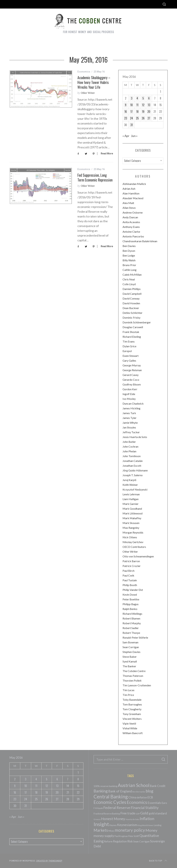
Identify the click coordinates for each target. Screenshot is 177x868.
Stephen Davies (131, 652)
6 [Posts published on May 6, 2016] (149, 98)
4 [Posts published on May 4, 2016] (137, 98)
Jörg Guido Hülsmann (135, 470)
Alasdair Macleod (133, 198)
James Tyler (130, 418)
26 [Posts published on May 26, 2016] (143, 118)
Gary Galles (129, 360)
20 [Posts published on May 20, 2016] (149, 112)
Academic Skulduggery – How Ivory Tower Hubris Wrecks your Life (94, 82)
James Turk (129, 413)
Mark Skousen (131, 523)
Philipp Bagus (131, 604)
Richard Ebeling (132, 337)
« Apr (126, 136)
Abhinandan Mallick (134, 184)
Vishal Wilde (130, 728)
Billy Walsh (129, 260)
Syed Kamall (130, 661)
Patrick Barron (131, 561)
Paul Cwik (128, 575)
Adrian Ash (129, 189)
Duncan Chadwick (133, 403)
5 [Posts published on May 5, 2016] (143, 98)
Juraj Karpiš (129, 480)
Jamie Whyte (130, 423)
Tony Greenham (132, 714)
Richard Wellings (132, 614)
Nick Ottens (130, 537)
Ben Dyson (129, 251)
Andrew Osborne (133, 212)
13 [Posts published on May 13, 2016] (149, 105)
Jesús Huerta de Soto (135, 437)
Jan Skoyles (129, 427)
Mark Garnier (131, 504)
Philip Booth (130, 585)
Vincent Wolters (132, 719)
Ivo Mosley (129, 399)
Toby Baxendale (132, 700)
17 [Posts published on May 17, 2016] (131, 112)
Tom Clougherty (132, 709)
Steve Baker (130, 657)
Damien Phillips (132, 289)
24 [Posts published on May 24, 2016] (131, 118)
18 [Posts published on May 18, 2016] (137, 112)
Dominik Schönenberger (137, 322)
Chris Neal (129, 279)
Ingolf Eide (129, 394)
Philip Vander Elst (133, 590)
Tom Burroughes (132, 704)
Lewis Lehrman (131, 494)
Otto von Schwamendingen (138, 556)
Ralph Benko (130, 609)
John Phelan (129, 451)
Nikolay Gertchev (133, 542)
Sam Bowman (130, 642)
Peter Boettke (131, 599)
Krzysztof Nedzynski (135, 489)
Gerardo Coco (131, 380)
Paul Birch (128, 571)
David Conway (131, 298)
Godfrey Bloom (132, 384)
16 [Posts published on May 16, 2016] (126, 112)
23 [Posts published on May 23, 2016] (126, 118)
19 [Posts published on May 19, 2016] (143, 112)
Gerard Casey (131, 375)
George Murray (132, 365)
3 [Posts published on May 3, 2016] (132, 98)
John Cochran (130, 446)
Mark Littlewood (132, 513)
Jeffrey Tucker (131, 432)
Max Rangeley (131, 528)
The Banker (129, 666)
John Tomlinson (132, 456)
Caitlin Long (130, 270)
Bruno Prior (129, 265)
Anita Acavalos (131, 222)
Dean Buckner (131, 308)
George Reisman (132, 370)
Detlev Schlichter (132, 313)
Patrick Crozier (132, 566)
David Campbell (132, 294)
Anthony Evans (131, 227)
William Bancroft (133, 733)
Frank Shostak (131, 332)
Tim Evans (129, 341)
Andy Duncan (130, 217)
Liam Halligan (131, 499)
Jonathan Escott (132, 466)
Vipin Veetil (129, 723)
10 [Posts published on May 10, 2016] (131, 105)
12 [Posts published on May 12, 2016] (143, 105)
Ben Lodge (129, 255)
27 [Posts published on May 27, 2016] (149, 118)
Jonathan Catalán (133, 461)
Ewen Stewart (131, 356)
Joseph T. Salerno (133, 475)
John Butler (129, 442)
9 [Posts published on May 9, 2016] (126, 105)
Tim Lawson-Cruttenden (137, 685)
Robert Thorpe (131, 633)
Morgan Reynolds (133, 532)
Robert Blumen (131, 618)
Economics (84, 72)
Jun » (134, 136)
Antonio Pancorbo (133, 236)
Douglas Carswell (133, 327)
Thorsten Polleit (132, 680)
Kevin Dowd (130, 595)
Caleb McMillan (132, 275)
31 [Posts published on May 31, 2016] (132, 125)
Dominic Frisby (131, 318)
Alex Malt (128, 203)
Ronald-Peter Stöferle (135, 637)
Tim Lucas (128, 690)
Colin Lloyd (129, 284)
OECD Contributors (134, 547)
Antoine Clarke (131, 232)
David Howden (131, 303)
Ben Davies (129, 246)
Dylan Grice (129, 346)
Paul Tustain (130, 580)
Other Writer (88, 93)
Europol (127, 351)
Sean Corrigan (131, 647)
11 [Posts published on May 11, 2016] (137, 105)
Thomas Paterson (133, 676)
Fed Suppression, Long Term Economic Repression (95, 177)
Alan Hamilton (131, 193)
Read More (107, 154)
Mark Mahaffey (132, 518)
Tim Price (128, 695)
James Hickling (131, 408)
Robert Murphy (132, 623)
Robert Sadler (131, 628)
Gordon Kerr (130, 389)
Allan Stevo (129, 208)
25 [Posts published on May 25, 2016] (137, 118)
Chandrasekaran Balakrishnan (140, 241)
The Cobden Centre (134, 671)
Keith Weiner (130, 485)
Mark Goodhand (132, 509)
